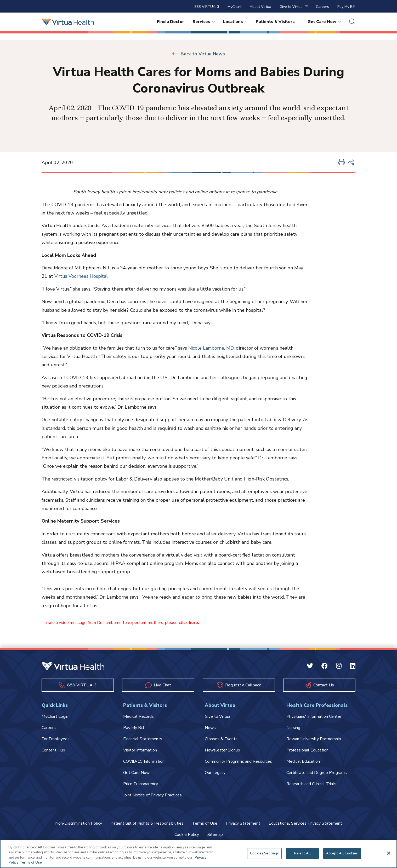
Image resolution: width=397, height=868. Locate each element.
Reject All (302, 853)
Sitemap (215, 835)
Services (204, 22)
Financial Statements (143, 739)
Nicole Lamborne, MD (211, 348)
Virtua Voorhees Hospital (81, 276)
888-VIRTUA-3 (207, 7)
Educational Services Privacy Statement (305, 823)
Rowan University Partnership (314, 739)
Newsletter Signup (222, 750)
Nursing (293, 728)
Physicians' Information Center (314, 716)
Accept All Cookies (342, 853)
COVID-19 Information (144, 761)
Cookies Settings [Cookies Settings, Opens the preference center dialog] (264, 853)
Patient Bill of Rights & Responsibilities (147, 823)
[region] (199, 854)
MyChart (234, 7)
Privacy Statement (243, 823)
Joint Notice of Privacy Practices (152, 795)
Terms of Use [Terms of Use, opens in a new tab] (31, 863)
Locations (235, 22)
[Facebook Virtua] (325, 667)
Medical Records (138, 716)
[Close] (389, 853)
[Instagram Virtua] (339, 667)
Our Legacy (215, 773)
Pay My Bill (346, 7)
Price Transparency (141, 784)
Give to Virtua (294, 7)
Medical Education (303, 761)
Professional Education (307, 750)
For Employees (56, 739)
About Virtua (260, 7)
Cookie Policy (187, 835)
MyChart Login (55, 716)
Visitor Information (140, 750)
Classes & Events (221, 739)
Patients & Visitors (277, 22)
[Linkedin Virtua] (353, 667)
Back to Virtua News (199, 54)
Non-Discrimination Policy (79, 823)
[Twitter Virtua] (310, 667)
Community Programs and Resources (238, 761)
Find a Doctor (171, 22)
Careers (322, 7)
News (210, 728)
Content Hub (53, 750)
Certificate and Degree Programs (317, 773)
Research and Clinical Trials (311, 784)
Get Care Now (324, 22)
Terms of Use (205, 823)
